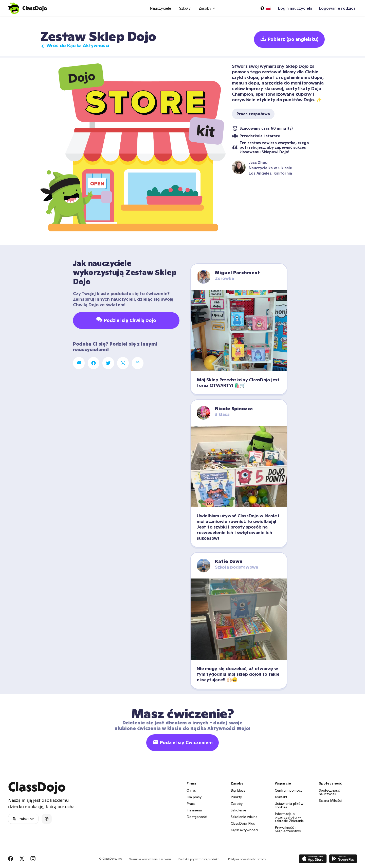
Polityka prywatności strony (247, 859)
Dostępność (197, 817)
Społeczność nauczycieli (329, 792)
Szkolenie (238, 810)
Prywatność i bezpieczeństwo (288, 829)
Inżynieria (194, 810)
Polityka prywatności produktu (199, 859)
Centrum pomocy (289, 790)
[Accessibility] (47, 819)
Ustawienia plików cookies (289, 805)
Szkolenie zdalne (244, 817)
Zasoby (237, 804)
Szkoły (185, 8)
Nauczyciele (160, 8)
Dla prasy (194, 797)
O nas (191, 790)
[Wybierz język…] (265, 8)
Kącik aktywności (244, 830)
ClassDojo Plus (243, 823)
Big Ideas (238, 790)
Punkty (236, 797)
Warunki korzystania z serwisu (150, 859)
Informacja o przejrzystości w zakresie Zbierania (289, 817)
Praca (191, 804)
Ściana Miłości (330, 801)
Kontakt (281, 797)
